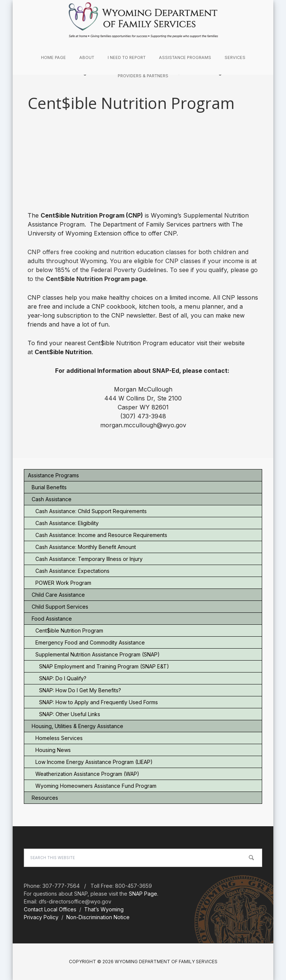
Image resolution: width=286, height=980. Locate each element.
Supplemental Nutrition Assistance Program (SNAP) (98, 654)
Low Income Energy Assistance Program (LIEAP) (94, 762)
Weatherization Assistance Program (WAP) (87, 774)
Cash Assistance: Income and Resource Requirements (101, 535)
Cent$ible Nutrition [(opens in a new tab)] (63, 352)
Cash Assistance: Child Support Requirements (91, 511)
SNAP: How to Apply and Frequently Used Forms (98, 702)
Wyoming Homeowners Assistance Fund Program (96, 786)
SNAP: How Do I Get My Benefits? (80, 690)
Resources (45, 798)
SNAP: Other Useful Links (70, 714)
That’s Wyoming (104, 909)
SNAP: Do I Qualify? (63, 678)
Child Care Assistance (58, 595)
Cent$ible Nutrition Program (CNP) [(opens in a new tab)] (92, 215)
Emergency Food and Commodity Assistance (90, 642)
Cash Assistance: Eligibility (67, 523)
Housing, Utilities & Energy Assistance (77, 726)
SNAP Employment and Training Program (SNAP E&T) (104, 666)
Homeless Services (59, 738)
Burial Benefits (49, 487)
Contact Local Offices (50, 909)
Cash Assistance (52, 499)
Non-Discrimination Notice (98, 917)
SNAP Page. (144, 894)
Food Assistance (52, 619)
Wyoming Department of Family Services (143, 20)
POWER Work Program (63, 583)
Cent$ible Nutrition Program (69, 631)
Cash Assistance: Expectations (72, 571)
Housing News (53, 750)
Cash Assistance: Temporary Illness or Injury (89, 559)
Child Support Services (60, 607)
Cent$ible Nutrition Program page (96, 279)
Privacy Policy (41, 917)
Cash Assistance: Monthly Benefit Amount (86, 547)
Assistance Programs (53, 475)
